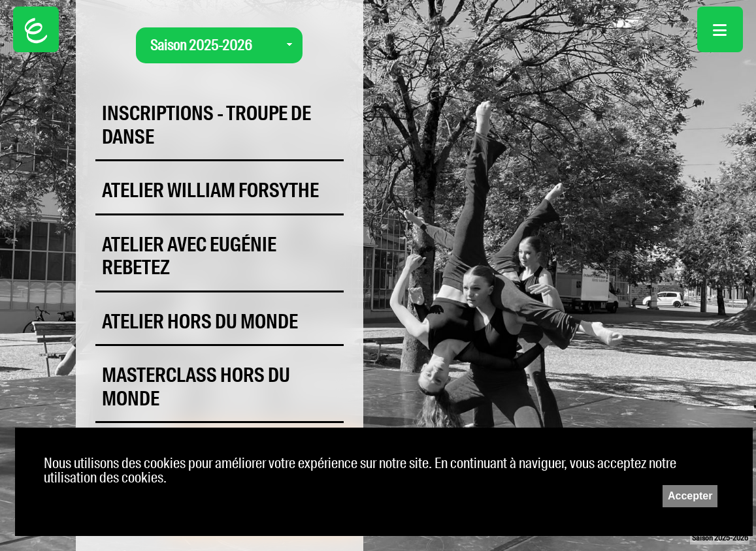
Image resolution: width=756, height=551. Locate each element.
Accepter (690, 496)
